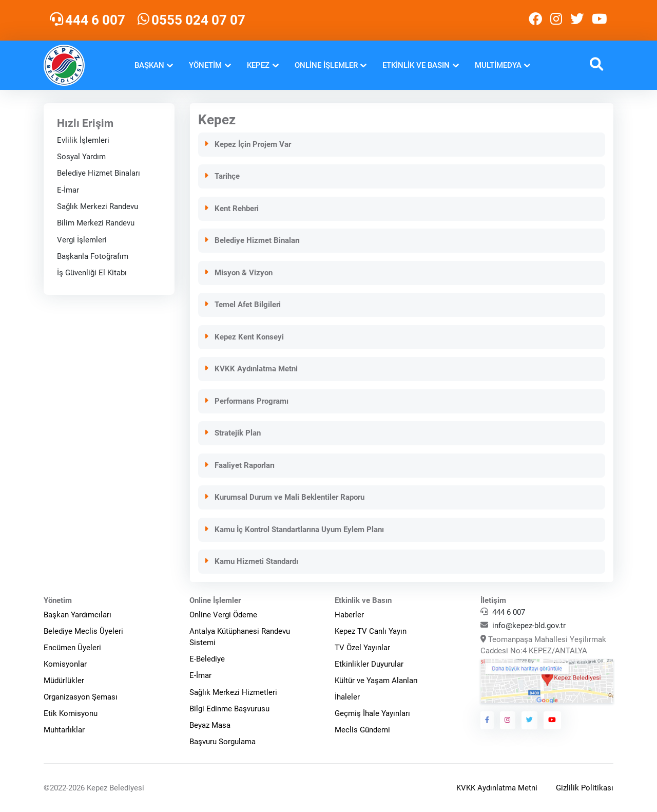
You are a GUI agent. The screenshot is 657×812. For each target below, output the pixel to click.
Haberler (349, 615)
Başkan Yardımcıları (78, 615)
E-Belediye (207, 659)
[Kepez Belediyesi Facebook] (535, 20)
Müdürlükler (64, 681)
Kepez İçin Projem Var (248, 144)
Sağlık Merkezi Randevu (98, 206)
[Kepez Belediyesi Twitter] (577, 20)
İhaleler (347, 697)
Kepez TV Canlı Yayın (371, 631)
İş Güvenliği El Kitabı (92, 273)
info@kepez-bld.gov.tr (529, 626)
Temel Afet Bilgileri (243, 305)
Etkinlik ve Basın (416, 65)
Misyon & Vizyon (238, 273)
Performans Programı (246, 401)
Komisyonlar (65, 664)
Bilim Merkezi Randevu (96, 223)
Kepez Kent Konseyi (244, 337)
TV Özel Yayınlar (362, 648)
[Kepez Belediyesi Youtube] (601, 20)
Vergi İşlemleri (82, 240)
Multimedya (498, 65)
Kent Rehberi (231, 209)
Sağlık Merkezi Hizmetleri (233, 692)
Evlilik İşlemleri (83, 140)
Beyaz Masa (210, 725)
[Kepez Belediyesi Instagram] (556, 20)
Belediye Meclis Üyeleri (83, 631)
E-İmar (68, 190)
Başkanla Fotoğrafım (93, 256)
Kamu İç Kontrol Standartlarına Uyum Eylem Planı (294, 530)
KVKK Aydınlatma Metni (251, 369)
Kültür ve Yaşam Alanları (376, 681)
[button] (596, 65)
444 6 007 (509, 612)
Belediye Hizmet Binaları (99, 173)
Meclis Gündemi (362, 730)
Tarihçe (222, 176)
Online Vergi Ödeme (223, 615)
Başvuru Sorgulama (223, 742)
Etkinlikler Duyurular (369, 664)
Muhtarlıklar (64, 730)
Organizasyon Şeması (81, 697)
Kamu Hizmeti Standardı (251, 561)
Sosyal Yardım (81, 157)
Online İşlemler (326, 65)
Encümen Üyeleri (72, 648)
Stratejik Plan (233, 433)
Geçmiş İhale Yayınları (372, 713)
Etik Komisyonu (71, 713)
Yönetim (205, 65)
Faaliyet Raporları (239, 465)
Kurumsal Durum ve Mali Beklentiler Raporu (284, 497)
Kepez (258, 65)
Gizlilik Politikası (585, 788)
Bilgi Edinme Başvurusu (229, 709)
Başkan (149, 65)
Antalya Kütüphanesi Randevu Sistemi (240, 637)
